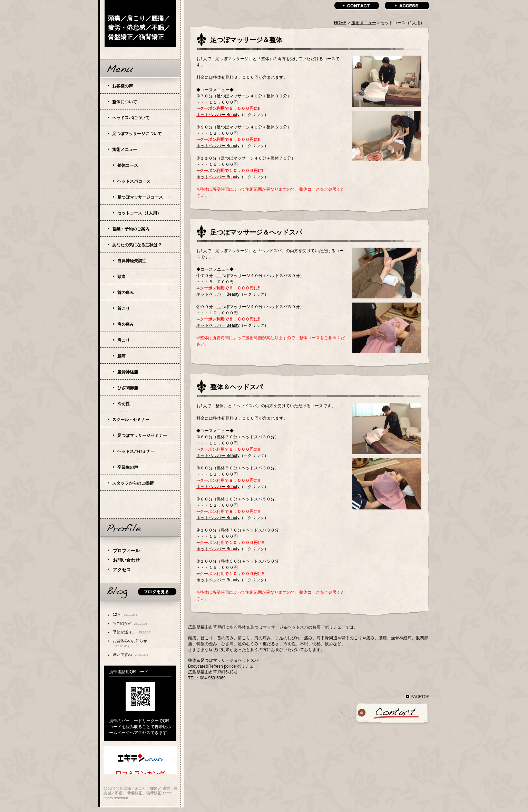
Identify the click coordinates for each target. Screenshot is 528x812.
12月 (126, 614)
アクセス (122, 570)
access (407, 6)
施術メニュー (364, 23)
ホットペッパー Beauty (218, 115)
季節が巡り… (133, 632)
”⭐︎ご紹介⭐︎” (131, 623)
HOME (340, 23)
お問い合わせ (126, 560)
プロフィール (126, 551)
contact (357, 6)
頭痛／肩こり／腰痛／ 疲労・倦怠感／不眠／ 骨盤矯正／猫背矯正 (139, 28)
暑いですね (131, 655)
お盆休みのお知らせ (130, 643)
